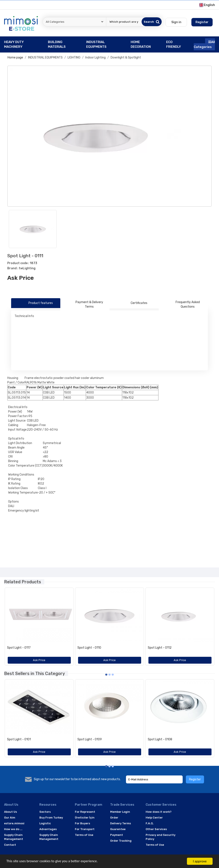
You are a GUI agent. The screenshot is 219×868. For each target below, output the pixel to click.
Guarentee (118, 829)
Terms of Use (84, 835)
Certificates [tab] (134, 303)
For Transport (85, 829)
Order (114, 818)
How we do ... (13, 829)
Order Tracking (121, 841)
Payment (117, 835)
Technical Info (24, 316)
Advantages (48, 829)
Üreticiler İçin (85, 818)
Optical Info (16, 439)
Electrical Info (18, 407)
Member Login (120, 812)
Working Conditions (21, 475)
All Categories (204, 44)
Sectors (45, 812)
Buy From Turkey (51, 818)
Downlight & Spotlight (126, 58)
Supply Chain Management (14, 837)
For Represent (85, 812)
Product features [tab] (36, 303)
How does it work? (159, 812)
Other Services (156, 829)
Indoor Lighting (95, 58)
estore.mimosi (14, 823)
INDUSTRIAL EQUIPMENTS (45, 58)
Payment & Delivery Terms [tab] (83, 304)
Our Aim (10, 818)
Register (195, 779)
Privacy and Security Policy (161, 837)
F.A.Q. (150, 823)
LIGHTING (74, 58)
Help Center (154, 818)
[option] (109, 136)
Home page (15, 58)
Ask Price (21, 278)
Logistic (45, 823)
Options (13, 502)
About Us (10, 812)
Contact (10, 845)
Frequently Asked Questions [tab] (181, 304)
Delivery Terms (121, 823)
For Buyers (82, 823)
